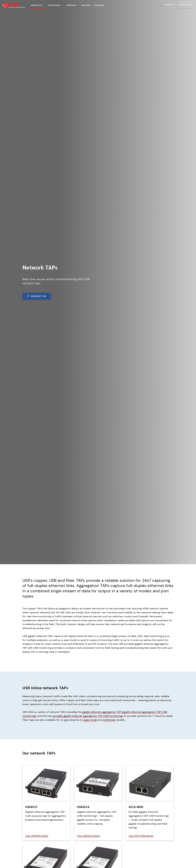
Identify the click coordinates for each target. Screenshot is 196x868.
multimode (109, 720)
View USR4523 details (37, 836)
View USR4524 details (88, 836)
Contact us (185, 5)
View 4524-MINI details (141, 836)
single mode (90, 720)
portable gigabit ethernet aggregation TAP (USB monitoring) (88, 716)
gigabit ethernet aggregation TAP (102, 712)
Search (169, 5)
